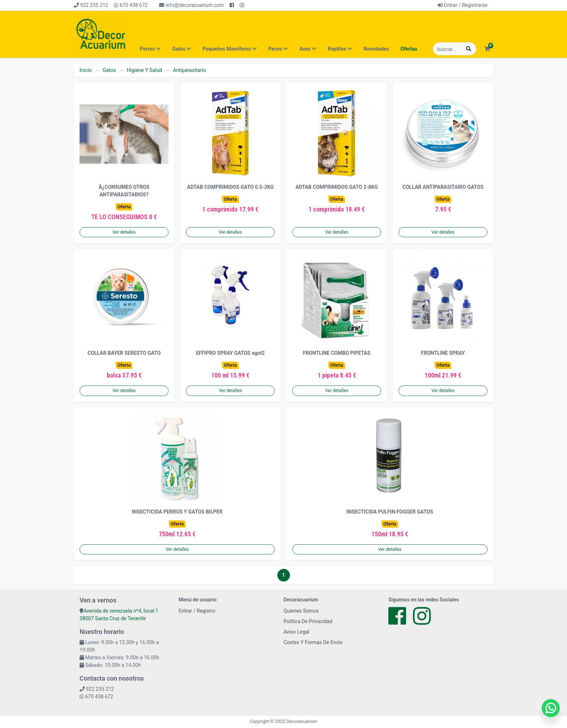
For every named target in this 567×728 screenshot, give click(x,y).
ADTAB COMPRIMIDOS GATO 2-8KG (337, 187)
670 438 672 (131, 5)
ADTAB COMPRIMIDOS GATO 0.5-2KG (230, 187)
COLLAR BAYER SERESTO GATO (124, 353)
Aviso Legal (297, 632)
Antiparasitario (189, 70)
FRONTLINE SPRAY (443, 353)
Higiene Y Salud (144, 70)
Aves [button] (308, 49)
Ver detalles (124, 232)
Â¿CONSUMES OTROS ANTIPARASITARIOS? (124, 191)
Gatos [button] (182, 49)
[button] (487, 49)
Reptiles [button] (340, 49)
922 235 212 (91, 5)
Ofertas (409, 49)
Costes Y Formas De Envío (313, 642)
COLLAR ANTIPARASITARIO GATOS (443, 187)
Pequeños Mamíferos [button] (230, 49)
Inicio (86, 70)
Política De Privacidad (308, 621)
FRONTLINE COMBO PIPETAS (337, 353)
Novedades (376, 49)
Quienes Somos (301, 611)
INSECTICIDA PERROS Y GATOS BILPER (177, 512)
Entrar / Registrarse (462, 5)
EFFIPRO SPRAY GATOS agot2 (230, 353)
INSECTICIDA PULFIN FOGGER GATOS (390, 512)
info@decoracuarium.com (191, 5)
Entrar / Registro (197, 611)
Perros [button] (150, 49)
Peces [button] (278, 49)
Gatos (109, 70)
